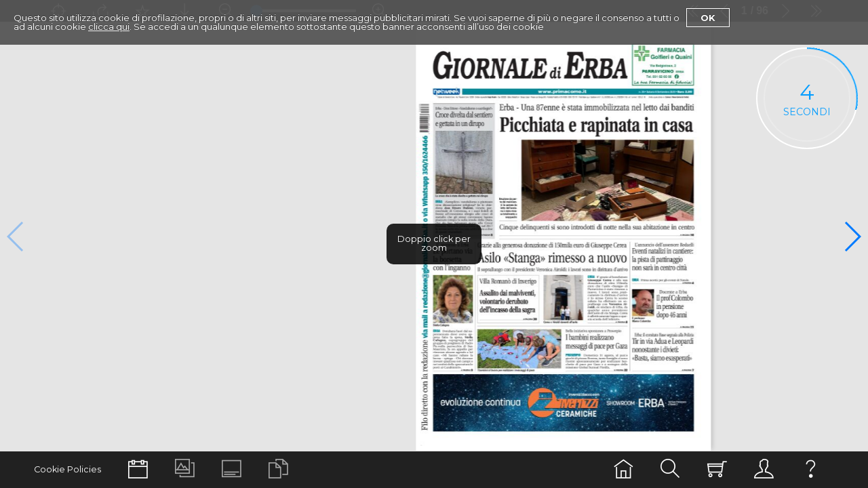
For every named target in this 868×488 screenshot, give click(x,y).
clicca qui (109, 26)
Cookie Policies (67, 469)
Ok (708, 18)
